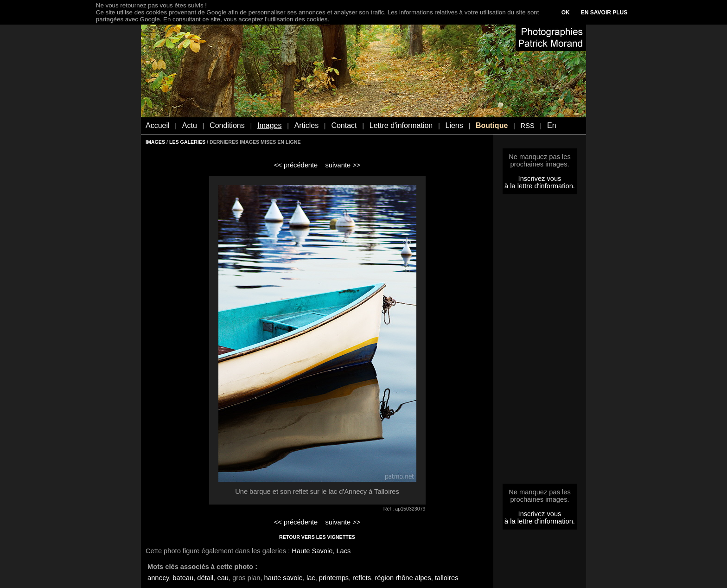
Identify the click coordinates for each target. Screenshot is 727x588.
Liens (454, 125)
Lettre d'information (401, 125)
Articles (306, 125)
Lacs (343, 551)
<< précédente (296, 165)
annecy (158, 578)
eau (223, 578)
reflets (362, 578)
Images (269, 125)
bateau (183, 578)
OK (566, 13)
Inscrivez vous (540, 179)
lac (311, 578)
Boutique (492, 125)
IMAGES (155, 142)
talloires (447, 578)
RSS (528, 126)
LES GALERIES (187, 142)
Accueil (158, 125)
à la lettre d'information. (540, 186)
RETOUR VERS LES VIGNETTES (317, 537)
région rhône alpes (403, 578)
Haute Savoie (312, 551)
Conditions (227, 125)
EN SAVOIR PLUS (604, 13)
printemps (334, 578)
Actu (190, 125)
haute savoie (284, 578)
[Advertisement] (540, 342)
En (552, 125)
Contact (344, 125)
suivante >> (343, 165)
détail (205, 578)
